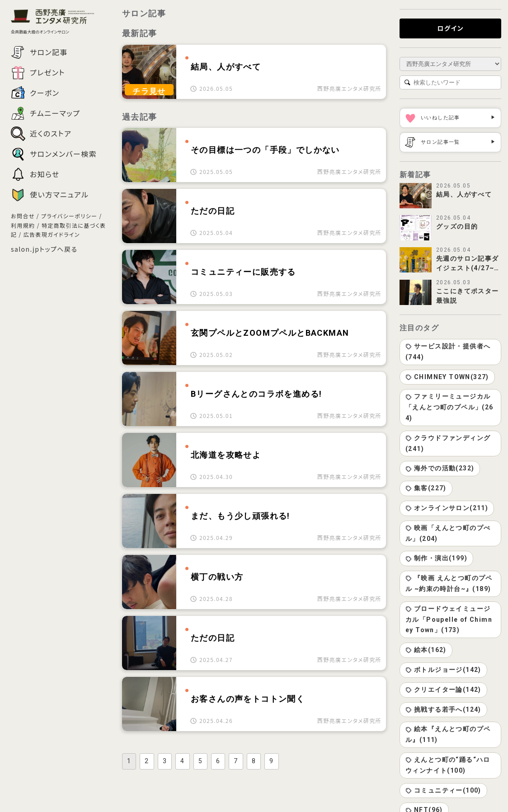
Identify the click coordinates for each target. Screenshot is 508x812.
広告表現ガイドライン (52, 234)
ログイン (450, 28)
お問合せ (23, 216)
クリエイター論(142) (443, 690)
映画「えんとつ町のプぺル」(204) (448, 533)
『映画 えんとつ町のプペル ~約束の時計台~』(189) (449, 583)
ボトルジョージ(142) (443, 670)
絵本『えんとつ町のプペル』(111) (448, 734)
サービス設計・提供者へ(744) (448, 352)
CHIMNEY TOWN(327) (447, 377)
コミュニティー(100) (443, 790)
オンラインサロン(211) (447, 508)
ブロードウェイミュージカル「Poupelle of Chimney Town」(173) (449, 620)
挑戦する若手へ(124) (443, 709)
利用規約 (23, 225)
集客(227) (426, 488)
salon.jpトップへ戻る (44, 249)
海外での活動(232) (440, 468)
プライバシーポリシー (69, 216)
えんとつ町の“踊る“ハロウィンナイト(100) (448, 765)
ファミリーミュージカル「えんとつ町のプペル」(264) (449, 407)
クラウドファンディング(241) (448, 443)
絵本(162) (426, 650)
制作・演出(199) (436, 558)
